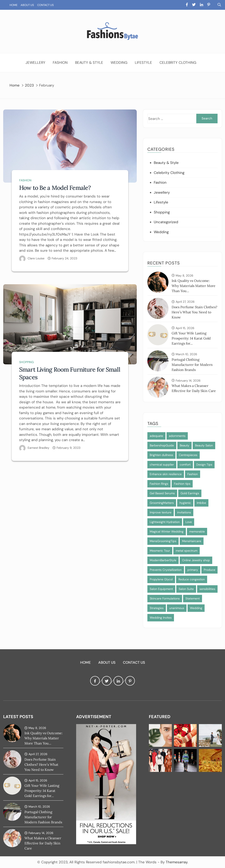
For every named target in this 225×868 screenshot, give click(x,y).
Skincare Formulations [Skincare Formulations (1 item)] (165, 598)
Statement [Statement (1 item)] (193, 598)
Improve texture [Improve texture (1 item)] (161, 512)
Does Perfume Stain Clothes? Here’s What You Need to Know (194, 312)
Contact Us (46, 5)
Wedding (119, 63)
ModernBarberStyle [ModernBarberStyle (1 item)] (163, 560)
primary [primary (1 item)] (193, 570)
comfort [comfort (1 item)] (185, 465)
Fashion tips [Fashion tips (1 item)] (182, 484)
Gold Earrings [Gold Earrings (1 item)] (190, 493)
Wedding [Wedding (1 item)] (196, 608)
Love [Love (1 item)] (189, 522)
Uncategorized (166, 222)
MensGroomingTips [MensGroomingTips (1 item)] (163, 541)
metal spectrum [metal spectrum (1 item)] (187, 551)
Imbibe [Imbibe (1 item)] (201, 503)
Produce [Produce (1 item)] (209, 570)
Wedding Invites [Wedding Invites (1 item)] (161, 618)
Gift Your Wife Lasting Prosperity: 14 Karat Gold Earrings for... (191, 338)
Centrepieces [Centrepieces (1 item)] (188, 455)
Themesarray (177, 862)
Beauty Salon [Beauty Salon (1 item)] (204, 445)
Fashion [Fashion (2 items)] (193, 474)
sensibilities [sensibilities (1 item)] (207, 589)
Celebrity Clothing (178, 63)
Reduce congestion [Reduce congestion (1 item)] (192, 579)
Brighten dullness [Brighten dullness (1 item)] (161, 455)
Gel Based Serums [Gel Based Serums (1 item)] (162, 493)
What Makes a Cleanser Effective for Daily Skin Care (43, 843)
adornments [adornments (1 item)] (177, 436)
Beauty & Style (89, 63)
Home (14, 5)
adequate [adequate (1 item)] (156, 436)
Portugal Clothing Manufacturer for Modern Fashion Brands (192, 365)
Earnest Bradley (38, 448)
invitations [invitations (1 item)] (184, 512)
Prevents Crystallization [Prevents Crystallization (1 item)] (166, 570)
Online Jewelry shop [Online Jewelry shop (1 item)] (196, 560)
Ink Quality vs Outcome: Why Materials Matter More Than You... (194, 286)
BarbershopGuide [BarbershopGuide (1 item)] (162, 445)
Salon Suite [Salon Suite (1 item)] (186, 589)
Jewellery (35, 63)
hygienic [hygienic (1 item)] (185, 503)
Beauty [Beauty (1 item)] (184, 445)
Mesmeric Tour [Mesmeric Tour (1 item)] (160, 551)
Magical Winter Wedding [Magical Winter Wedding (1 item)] (167, 531)
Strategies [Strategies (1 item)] (157, 608)
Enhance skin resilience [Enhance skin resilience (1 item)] (166, 474)
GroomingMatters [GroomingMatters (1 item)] (162, 503)
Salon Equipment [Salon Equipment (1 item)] (161, 589)
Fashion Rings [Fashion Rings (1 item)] (159, 484)
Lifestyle (143, 63)
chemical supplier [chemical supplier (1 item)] (162, 465)
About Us (27, 5)
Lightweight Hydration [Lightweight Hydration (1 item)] (165, 522)
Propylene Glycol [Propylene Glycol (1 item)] (161, 579)
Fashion (60, 63)
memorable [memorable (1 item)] (197, 531)
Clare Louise (36, 258)
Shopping (26, 362)
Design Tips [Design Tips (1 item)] (204, 465)
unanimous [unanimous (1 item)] (177, 608)
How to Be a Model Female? (55, 188)
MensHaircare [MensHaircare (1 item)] (192, 541)
